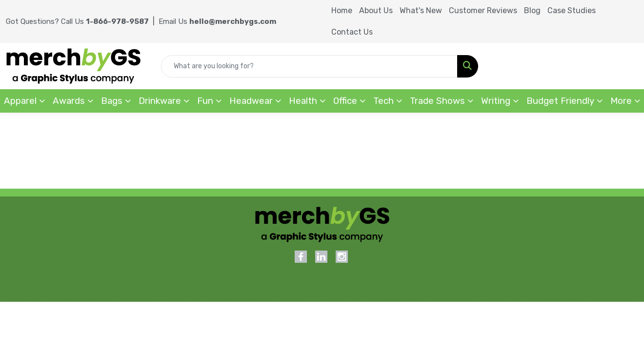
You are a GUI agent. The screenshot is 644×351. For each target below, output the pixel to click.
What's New (421, 10)
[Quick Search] (309, 66)
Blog (532, 10)
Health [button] (303, 101)
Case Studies (572, 10)
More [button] (621, 101)
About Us (376, 10)
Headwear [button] (251, 101)
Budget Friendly (560, 101)
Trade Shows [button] (437, 101)
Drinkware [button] (160, 101)
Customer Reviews (483, 10)
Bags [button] (112, 101)
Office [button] (345, 101)
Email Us (217, 21)
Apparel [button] (20, 101)
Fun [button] (205, 101)
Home (342, 10)
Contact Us (352, 32)
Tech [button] (383, 101)
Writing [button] (496, 101)
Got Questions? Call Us (77, 21)
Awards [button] (69, 101)
